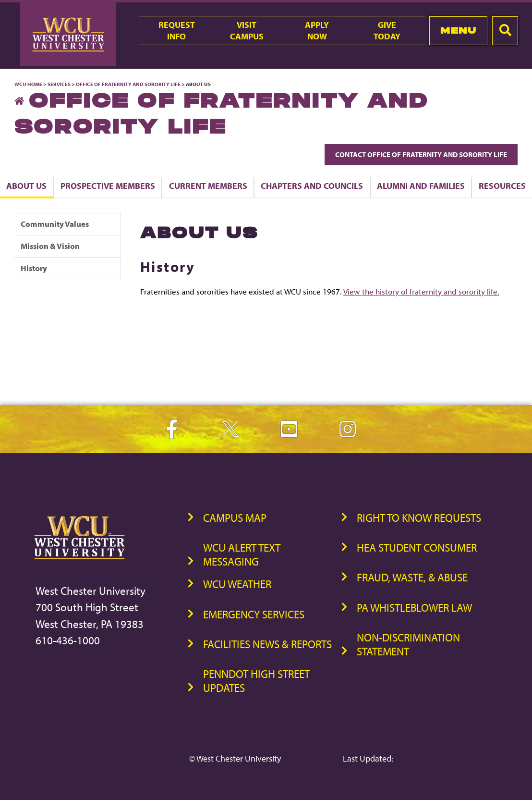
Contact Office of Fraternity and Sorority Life (421, 154)
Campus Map (235, 518)
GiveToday (387, 30)
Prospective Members (108, 185)
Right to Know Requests (419, 518)
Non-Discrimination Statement (408, 644)
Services (59, 84)
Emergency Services (254, 614)
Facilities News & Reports (267, 644)
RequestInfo (177, 30)
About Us (26, 185)
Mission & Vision (50, 246)
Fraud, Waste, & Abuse (412, 577)
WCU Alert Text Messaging (242, 554)
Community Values (55, 224)
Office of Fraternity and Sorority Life (129, 84)
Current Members (208, 185)
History (34, 268)
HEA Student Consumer (417, 548)
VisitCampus (247, 30)
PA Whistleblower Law (414, 608)
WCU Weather (237, 584)
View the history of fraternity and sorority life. (421, 291)
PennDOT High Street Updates (256, 681)
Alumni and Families (421, 185)
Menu (458, 31)
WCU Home (28, 84)
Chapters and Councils (312, 185)
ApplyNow (317, 30)
